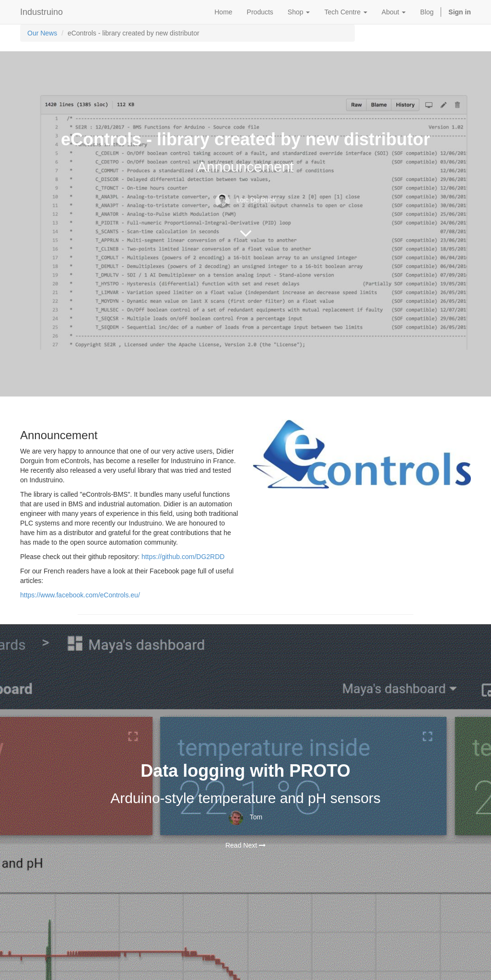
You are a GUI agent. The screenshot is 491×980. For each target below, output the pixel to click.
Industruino (41, 12)
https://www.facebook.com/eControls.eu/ (80, 595)
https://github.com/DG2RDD (183, 557)
